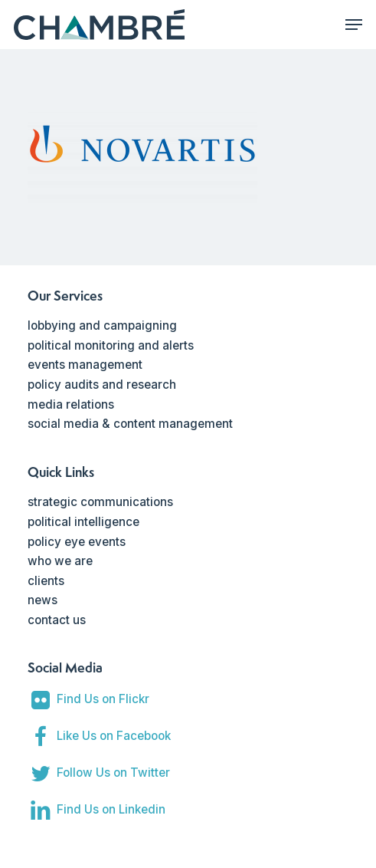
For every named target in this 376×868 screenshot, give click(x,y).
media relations (71, 404)
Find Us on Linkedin (111, 809)
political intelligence (83, 522)
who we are (60, 561)
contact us (57, 620)
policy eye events (77, 542)
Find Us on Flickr (103, 699)
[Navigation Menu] (354, 25)
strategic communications (100, 502)
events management (85, 365)
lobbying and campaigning (102, 325)
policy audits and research (102, 385)
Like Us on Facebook (114, 736)
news (43, 600)
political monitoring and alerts (111, 345)
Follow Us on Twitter (113, 773)
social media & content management (130, 424)
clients (46, 581)
